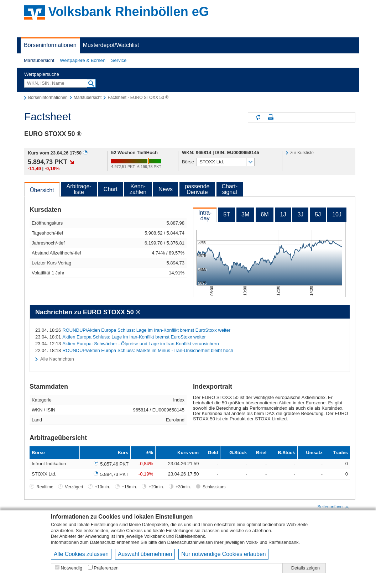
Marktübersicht (39, 60)
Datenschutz (103, 542)
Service (119, 60)
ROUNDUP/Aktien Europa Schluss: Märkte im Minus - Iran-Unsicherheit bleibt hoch (148, 350)
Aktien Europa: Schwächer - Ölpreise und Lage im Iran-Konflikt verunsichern (140, 344)
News (166, 189)
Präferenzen (106, 568)
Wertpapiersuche (42, 74)
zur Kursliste (302, 153)
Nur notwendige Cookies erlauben (223, 554)
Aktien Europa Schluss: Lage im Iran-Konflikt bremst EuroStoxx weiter (134, 337)
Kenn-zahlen (138, 189)
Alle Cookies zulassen (81, 554)
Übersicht (42, 190)
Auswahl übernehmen (145, 554)
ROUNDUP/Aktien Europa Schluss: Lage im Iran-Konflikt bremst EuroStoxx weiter (146, 330)
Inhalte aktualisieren (258, 117)
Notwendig (72, 568)
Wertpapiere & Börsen (83, 60)
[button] (39, 61)
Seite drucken (271, 117)
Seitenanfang (333, 507)
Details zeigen (305, 568)
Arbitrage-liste (79, 189)
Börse (188, 162)
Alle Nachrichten (57, 359)
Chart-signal (230, 189)
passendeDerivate (197, 189)
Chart (111, 189)
